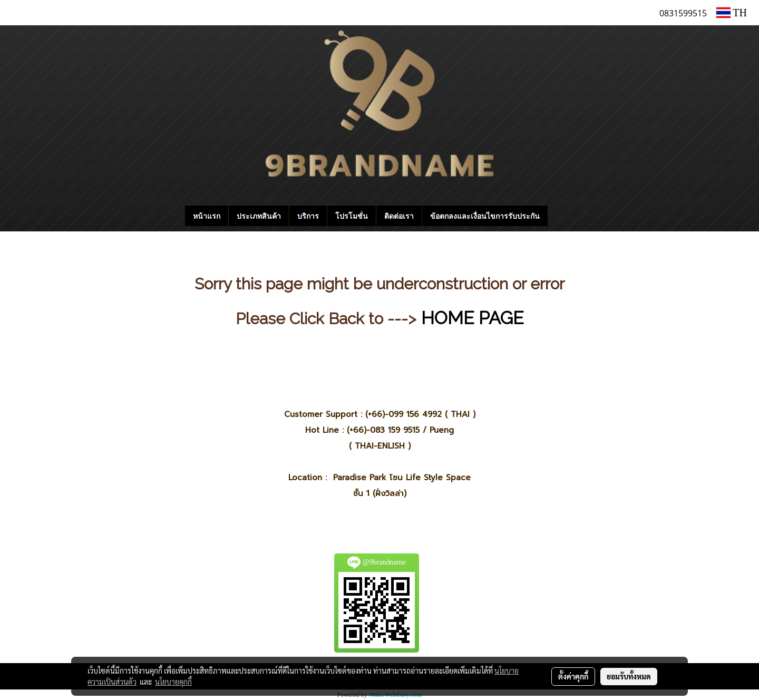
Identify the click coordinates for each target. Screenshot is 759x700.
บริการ (308, 216)
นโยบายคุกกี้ (173, 682)
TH (732, 13)
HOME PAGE (472, 318)
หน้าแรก (207, 216)
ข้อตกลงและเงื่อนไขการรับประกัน (485, 216)
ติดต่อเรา (399, 216)
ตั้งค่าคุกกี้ (573, 676)
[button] (563, 216)
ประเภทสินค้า (259, 216)
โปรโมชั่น (352, 216)
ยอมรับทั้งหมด (629, 676)
